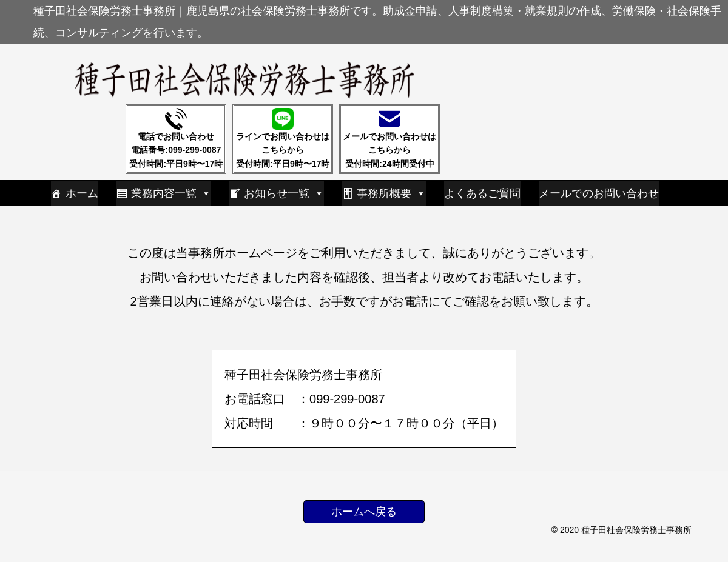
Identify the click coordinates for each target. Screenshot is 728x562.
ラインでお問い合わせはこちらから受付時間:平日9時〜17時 (283, 138)
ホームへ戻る (364, 512)
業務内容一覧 (171, 193)
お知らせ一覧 (284, 193)
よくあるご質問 (482, 193)
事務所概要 (391, 193)
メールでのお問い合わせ (599, 193)
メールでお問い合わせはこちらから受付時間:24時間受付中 (389, 138)
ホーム (82, 193)
